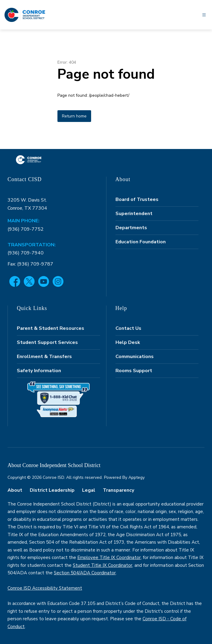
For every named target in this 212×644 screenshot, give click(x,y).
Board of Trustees (137, 199)
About (15, 490)
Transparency (118, 490)
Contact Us (128, 328)
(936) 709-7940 (26, 253)
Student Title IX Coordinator (103, 565)
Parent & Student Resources (51, 328)
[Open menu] (204, 15)
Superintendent (134, 214)
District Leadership (52, 490)
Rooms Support (134, 371)
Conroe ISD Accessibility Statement (45, 588)
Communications (135, 357)
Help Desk (128, 342)
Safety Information (39, 371)
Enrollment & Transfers (44, 357)
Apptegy (137, 477)
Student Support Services (47, 342)
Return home (74, 116)
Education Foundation (141, 242)
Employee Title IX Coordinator (109, 557)
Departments (131, 228)
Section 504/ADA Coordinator (85, 573)
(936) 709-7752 (26, 229)
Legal (89, 490)
